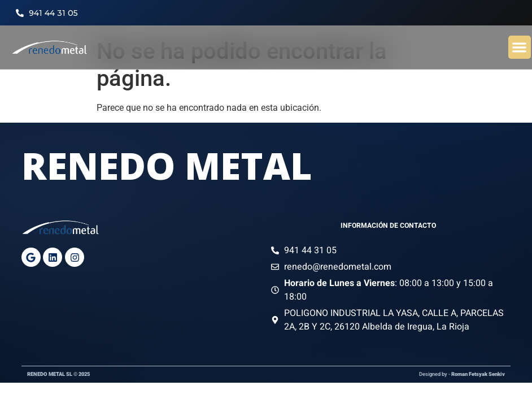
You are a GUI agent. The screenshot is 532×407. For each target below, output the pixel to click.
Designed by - (462, 374)
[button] (520, 47)
